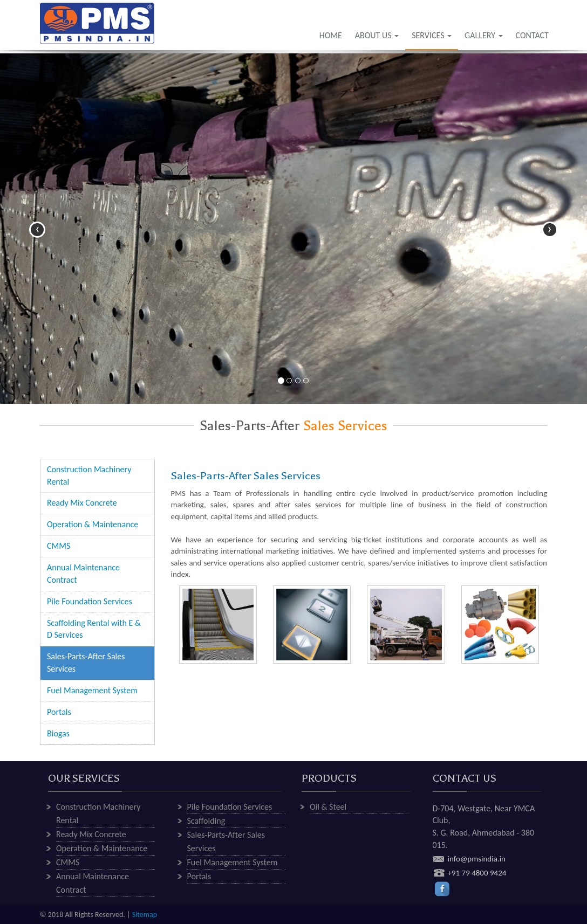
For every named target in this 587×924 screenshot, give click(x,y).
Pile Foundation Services (90, 601)
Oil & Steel (328, 807)
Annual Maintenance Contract (83, 574)
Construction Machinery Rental (89, 475)
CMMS (59, 546)
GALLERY (483, 35)
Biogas (58, 733)
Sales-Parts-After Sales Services (86, 663)
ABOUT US (377, 35)
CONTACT (532, 35)
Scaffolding (206, 821)
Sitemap (145, 915)
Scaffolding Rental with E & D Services (94, 629)
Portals (59, 712)
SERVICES (432, 35)
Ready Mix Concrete (82, 503)
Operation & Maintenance (93, 524)
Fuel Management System (92, 690)
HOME (331, 35)
